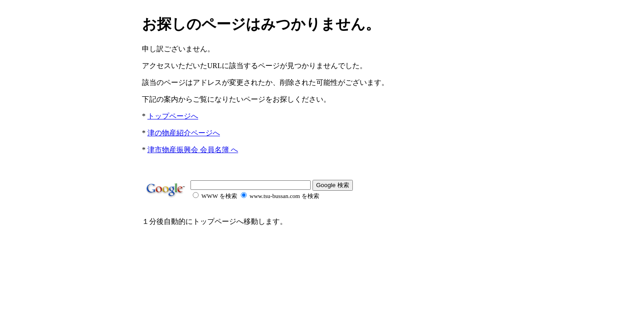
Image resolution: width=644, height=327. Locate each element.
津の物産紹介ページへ (184, 133)
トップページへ (173, 116)
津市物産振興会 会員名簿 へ (193, 150)
